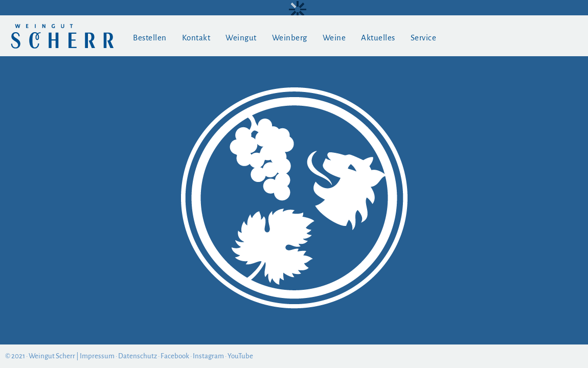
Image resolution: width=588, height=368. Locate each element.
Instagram (208, 356)
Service (424, 38)
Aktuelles (378, 38)
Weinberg (290, 38)
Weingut (241, 38)
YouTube (240, 356)
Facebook (175, 356)
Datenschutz (138, 356)
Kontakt (196, 38)
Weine (334, 38)
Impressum (97, 356)
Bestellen (150, 38)
